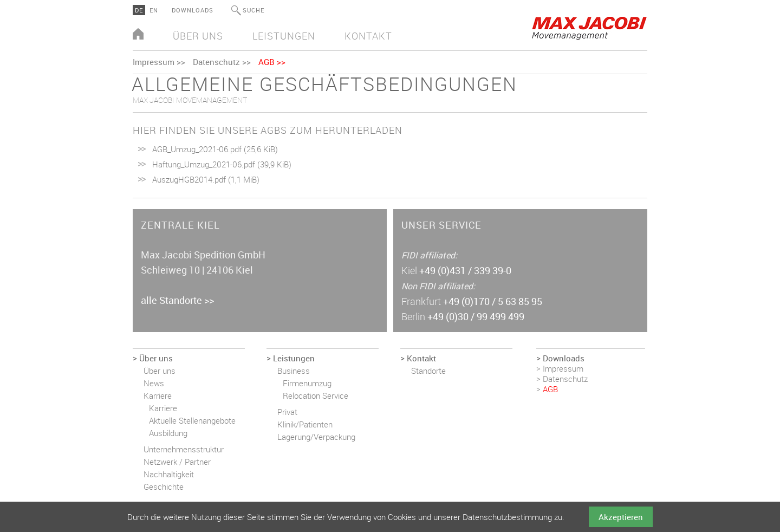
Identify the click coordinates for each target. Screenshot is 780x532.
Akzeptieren (621, 517)
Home (138, 35)
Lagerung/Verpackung (316, 437)
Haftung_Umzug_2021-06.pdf (222, 164)
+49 (465, 270)
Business (294, 371)
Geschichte (164, 486)
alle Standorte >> (177, 300)
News (154, 383)
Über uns (198, 36)
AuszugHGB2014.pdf (206, 179)
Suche (253, 10)
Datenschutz (216, 62)
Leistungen (284, 36)
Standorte (428, 371)
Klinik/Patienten (305, 424)
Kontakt (368, 36)
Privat (287, 412)
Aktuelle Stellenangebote (192, 420)
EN (154, 10)
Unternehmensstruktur (184, 449)
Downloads (193, 10)
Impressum (154, 62)
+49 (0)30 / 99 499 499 (476, 316)
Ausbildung (168, 433)
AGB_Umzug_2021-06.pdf (215, 149)
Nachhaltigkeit (169, 474)
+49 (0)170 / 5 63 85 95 (493, 301)
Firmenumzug (307, 383)
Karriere (158, 395)
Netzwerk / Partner (177, 462)
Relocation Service (316, 395)
